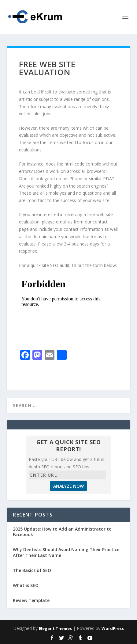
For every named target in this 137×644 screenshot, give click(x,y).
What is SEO (26, 585)
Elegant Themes (55, 628)
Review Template (31, 600)
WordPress (113, 628)
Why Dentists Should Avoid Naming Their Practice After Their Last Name (66, 552)
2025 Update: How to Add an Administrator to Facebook (62, 532)
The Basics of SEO (32, 570)
